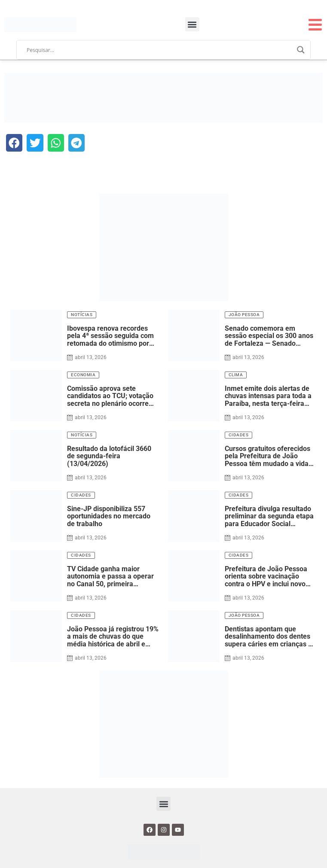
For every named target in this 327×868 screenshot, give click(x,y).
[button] (192, 24)
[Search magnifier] (301, 50)
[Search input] (160, 50)
